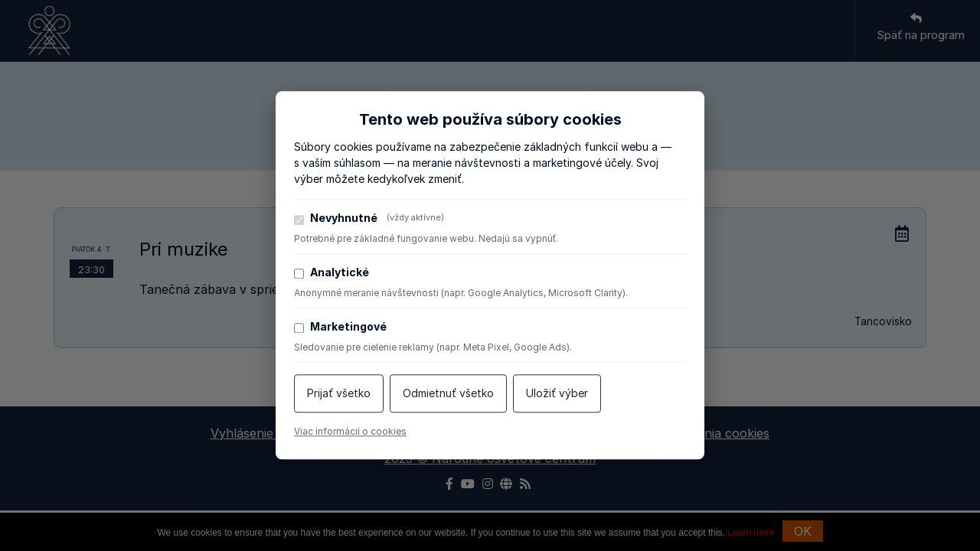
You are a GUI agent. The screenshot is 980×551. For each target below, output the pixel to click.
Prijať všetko (339, 394)
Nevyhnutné (369, 218)
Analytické (332, 272)
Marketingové (340, 327)
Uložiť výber (557, 394)
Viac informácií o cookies (350, 432)
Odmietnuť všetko (448, 394)
